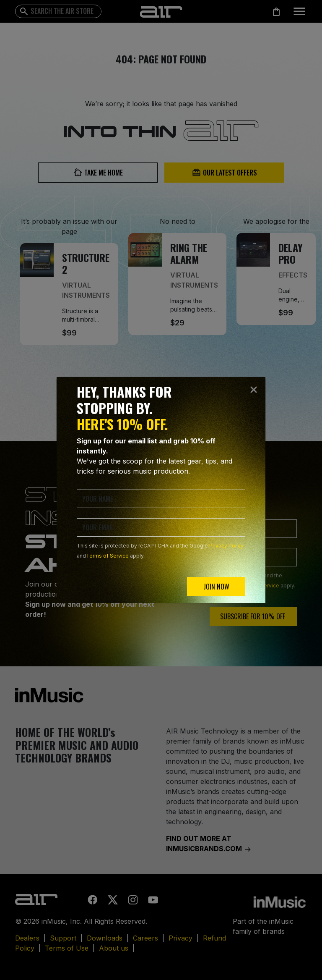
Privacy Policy (226, 546)
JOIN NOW (216, 587)
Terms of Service (107, 556)
